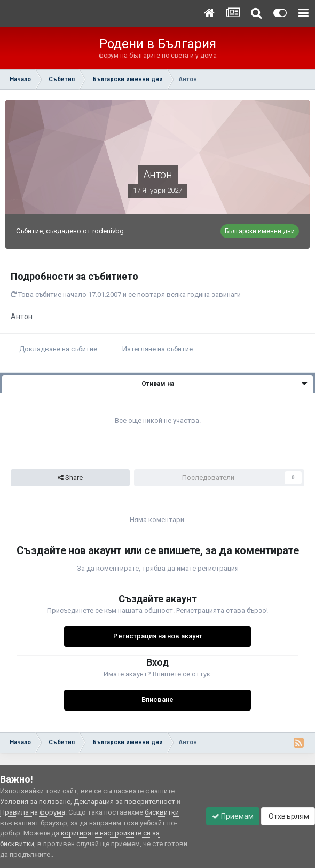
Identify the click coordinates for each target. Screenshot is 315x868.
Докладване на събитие (58, 349)
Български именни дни (260, 231)
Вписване (157, 700)
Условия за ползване (35, 802)
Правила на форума (33, 812)
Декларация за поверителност (124, 802)
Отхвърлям (288, 816)
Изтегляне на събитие (157, 349)
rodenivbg (108, 231)
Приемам (233, 816)
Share (70, 478)
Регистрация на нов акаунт (158, 636)
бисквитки (162, 812)
